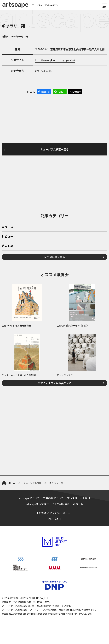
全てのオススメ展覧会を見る (55, 383)
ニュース (7, 227)
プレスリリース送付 (78, 498)
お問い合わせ (55, 518)
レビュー (7, 237)
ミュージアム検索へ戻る (54, 149)
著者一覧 (78, 504)
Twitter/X (76, 92)
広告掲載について (53, 498)
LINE (61, 92)
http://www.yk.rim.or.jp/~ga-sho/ (55, 60)
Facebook (46, 92)
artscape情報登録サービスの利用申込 (48, 504)
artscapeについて (29, 498)
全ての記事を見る (55, 257)
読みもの (7, 246)
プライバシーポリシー (61, 513)
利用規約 (41, 513)
